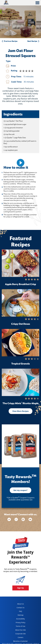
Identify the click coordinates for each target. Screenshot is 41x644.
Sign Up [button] (21, 588)
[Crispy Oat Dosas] (20, 303)
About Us (21, 604)
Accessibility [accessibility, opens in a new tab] (18, 619)
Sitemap (20, 615)
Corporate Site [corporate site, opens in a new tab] (19, 634)
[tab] (37, 3)
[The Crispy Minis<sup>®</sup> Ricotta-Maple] (20, 382)
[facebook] (23, 519)
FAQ (20, 611)
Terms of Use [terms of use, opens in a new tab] (18, 627)
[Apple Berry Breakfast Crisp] (20, 263)
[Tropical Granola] (20, 343)
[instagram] (16, 519)
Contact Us (20, 608)
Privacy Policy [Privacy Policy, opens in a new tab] (19, 623)
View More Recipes (20, 411)
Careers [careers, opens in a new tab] (17, 638)
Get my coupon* (20, 490)
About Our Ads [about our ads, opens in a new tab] (19, 630)
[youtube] (30, 519)
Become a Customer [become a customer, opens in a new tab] (20, 642)
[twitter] (10, 519)
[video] (20, 163)
